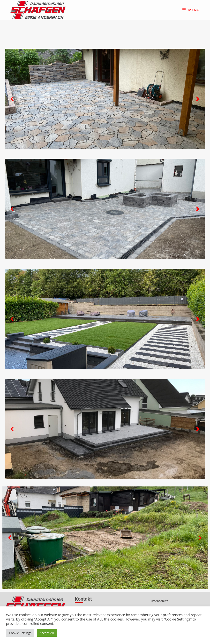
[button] (12, 99)
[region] (105, 99)
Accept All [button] (47, 633)
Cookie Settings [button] (20, 633)
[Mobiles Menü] (191, 10)
